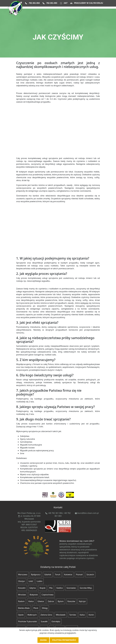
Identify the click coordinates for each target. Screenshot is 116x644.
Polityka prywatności (64, 640)
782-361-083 (52, 3)
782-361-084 (34, 3)
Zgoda (43, 640)
